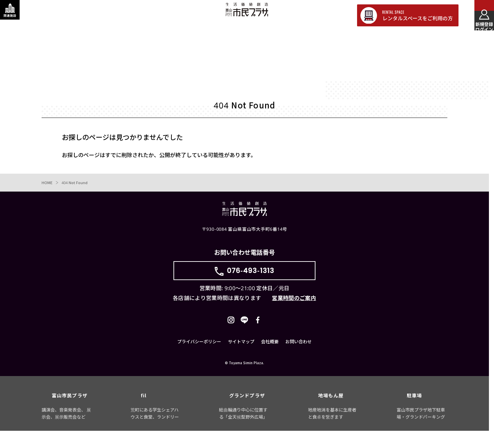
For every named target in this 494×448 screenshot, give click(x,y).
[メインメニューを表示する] (479, 15)
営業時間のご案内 (294, 308)
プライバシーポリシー (199, 359)
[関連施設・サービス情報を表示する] (15, 15)
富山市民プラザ (247, 14)
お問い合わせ (299, 359)
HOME (47, 184)
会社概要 (270, 359)
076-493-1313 (251, 277)
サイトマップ (241, 359)
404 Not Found (76, 184)
